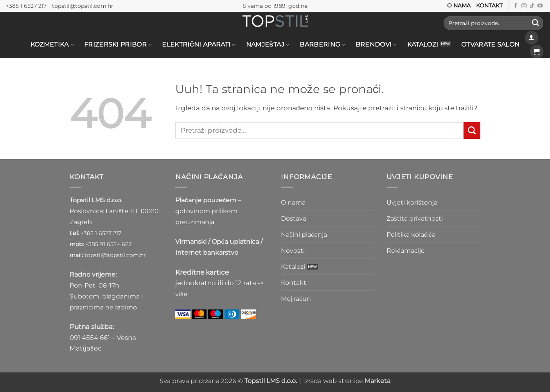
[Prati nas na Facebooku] (516, 6)
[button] (532, 38)
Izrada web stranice (347, 381)
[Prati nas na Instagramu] (524, 6)
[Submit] (535, 23)
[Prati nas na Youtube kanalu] (540, 6)
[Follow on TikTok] (532, 6)
